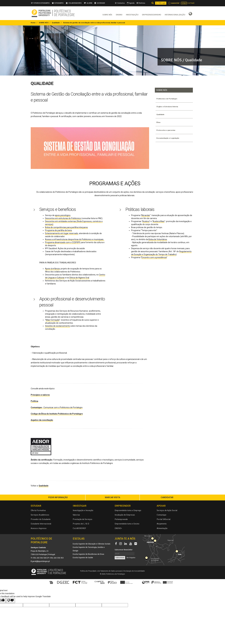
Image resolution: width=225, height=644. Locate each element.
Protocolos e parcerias (167, 130)
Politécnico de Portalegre (168, 99)
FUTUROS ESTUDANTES (42, 3)
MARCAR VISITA (113, 497)
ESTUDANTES (59, 3)
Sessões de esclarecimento (58, 326)
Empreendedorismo (151, 14)
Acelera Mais (159, 221)
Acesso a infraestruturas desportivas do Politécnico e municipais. (75, 239)
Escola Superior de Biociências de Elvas (88, 554)
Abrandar (146, 215)
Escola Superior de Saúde (83, 558)
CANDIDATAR (167, 497)
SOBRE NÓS (44, 23)
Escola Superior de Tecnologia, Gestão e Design (89, 549)
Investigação (132, 14)
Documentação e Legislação (169, 138)
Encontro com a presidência (154, 257)
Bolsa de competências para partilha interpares (66, 227)
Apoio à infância (52, 269)
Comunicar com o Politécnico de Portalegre (57, 407)
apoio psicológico (63, 215)
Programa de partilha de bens (58, 230)
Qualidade (56, 23)
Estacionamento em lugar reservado (62, 233)
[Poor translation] (10, 601)
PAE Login (160, 3)
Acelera (146, 221)
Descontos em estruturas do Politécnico (63, 218)
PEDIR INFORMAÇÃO (58, 497)
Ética (159, 122)
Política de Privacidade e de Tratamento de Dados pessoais (101, 571)
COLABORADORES (75, 3)
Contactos (120, 3)
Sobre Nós (107, 14)
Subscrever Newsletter (124, 550)
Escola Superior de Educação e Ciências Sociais (92, 544)
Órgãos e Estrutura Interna (168, 107)
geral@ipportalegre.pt (41, 561)
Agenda (131, 3)
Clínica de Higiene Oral (79, 278)
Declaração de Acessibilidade (134, 571)
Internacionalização (175, 14)
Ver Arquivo (131, 558)
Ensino (119, 14)
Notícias (141, 3)
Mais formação (53, 320)
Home (33, 23)
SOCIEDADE (101, 3)
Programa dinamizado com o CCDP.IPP (62, 242)
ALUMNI (89, 3)
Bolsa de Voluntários (158, 239)
